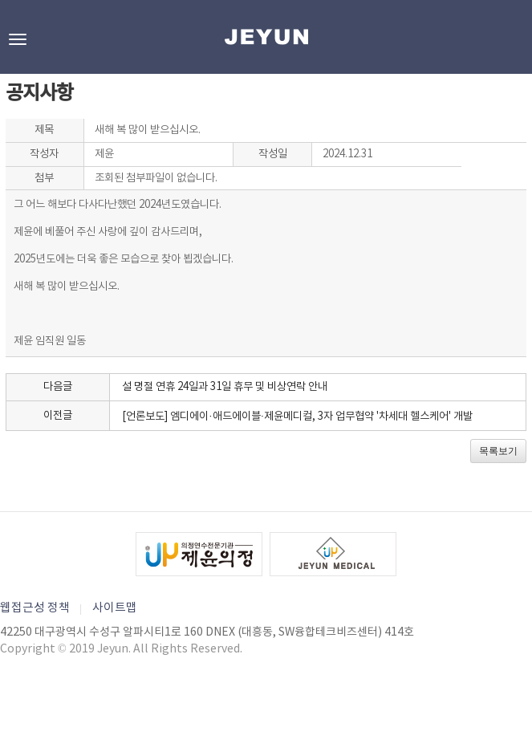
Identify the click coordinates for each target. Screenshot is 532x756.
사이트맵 (115, 608)
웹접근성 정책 (35, 608)
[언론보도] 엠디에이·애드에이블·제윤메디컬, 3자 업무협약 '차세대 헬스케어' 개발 (297, 417)
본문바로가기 (0, 0)
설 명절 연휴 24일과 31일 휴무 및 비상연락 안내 (225, 387)
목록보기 (498, 451)
